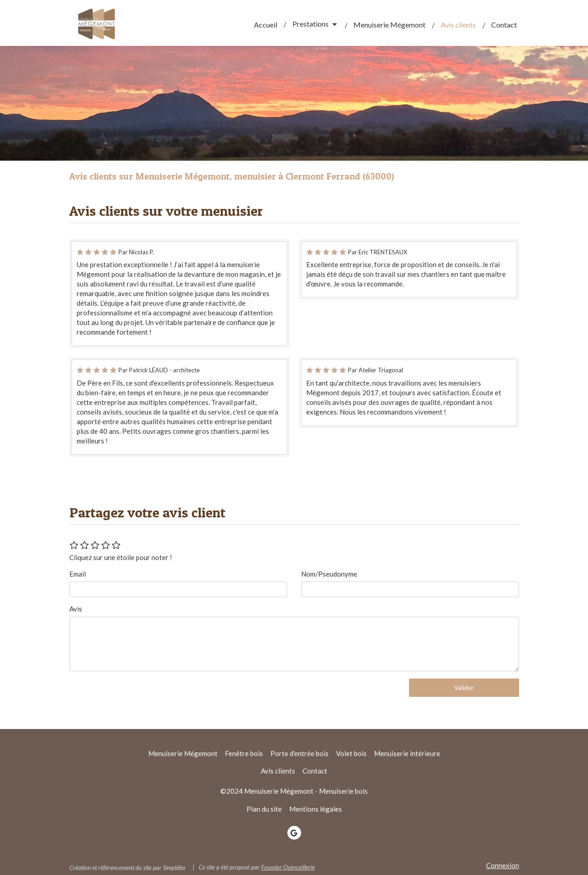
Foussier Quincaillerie (288, 867)
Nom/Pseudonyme (329, 574)
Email (78, 574)
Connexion (503, 865)
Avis (76, 609)
